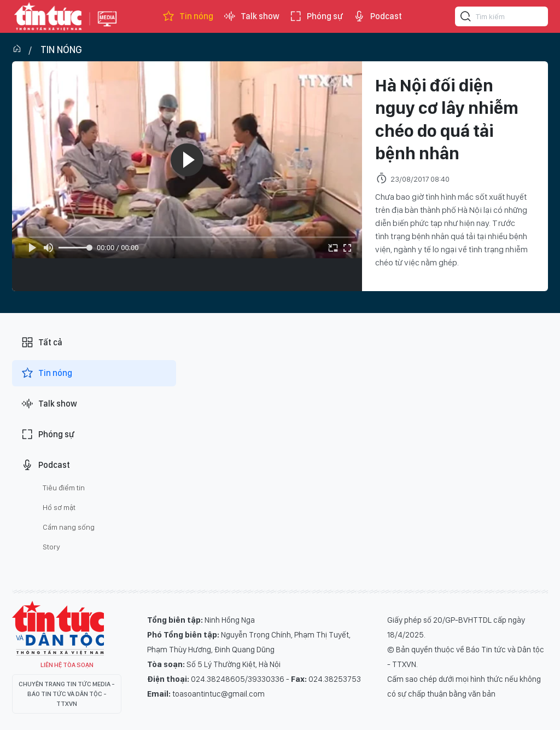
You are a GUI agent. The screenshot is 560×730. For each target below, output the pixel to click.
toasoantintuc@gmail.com (218, 694)
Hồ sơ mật (59, 507)
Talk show (251, 16)
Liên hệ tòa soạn (67, 665)
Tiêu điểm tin (64, 488)
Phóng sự (316, 16)
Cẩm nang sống (69, 527)
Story (51, 547)
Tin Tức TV (58, 628)
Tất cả (42, 343)
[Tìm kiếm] (466, 18)
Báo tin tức (48, 16)
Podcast (377, 16)
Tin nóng (188, 16)
